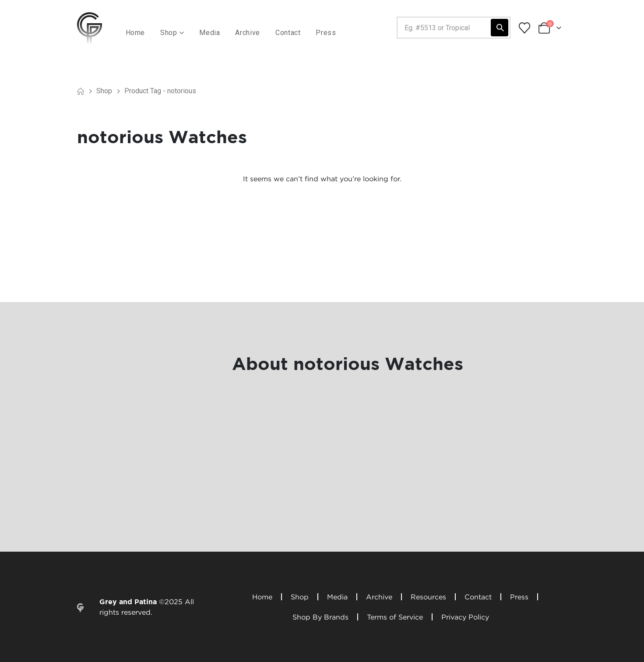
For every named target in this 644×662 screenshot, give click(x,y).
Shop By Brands (320, 617)
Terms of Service (395, 617)
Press (326, 33)
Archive (247, 33)
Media (209, 33)
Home (135, 33)
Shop (300, 597)
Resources (428, 597)
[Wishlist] (524, 28)
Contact (288, 33)
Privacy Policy (465, 617)
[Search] (500, 28)
